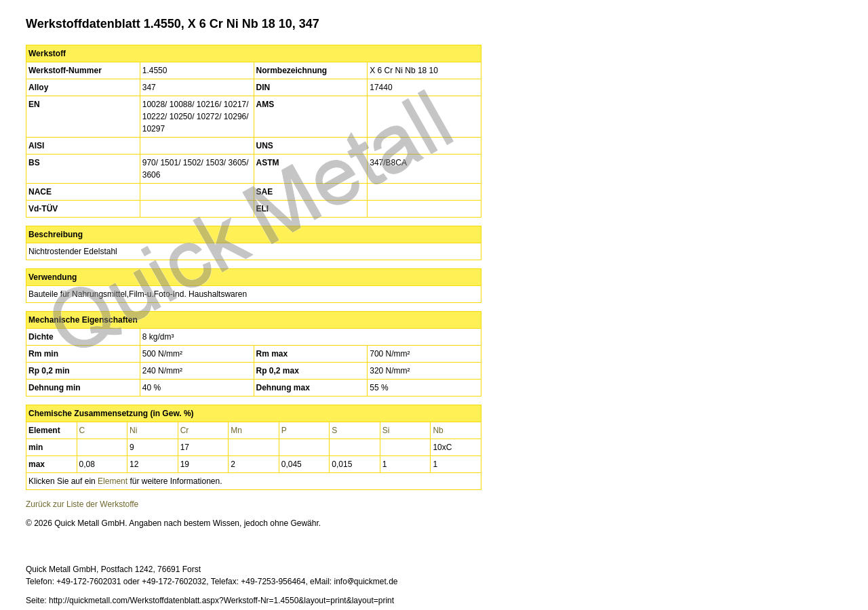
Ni (133, 430)
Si (386, 430)
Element (113, 481)
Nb (438, 430)
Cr (185, 430)
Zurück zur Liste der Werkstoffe (82, 504)
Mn (236, 430)
